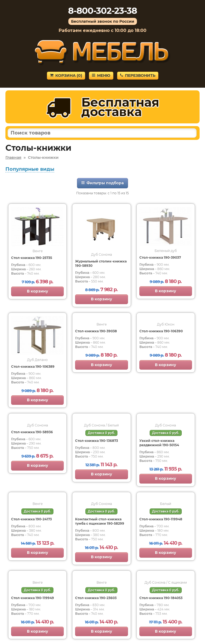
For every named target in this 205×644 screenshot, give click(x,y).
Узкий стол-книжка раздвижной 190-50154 (159, 443)
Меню (101, 75)
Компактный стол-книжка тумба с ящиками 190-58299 (100, 521)
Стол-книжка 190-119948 (161, 519)
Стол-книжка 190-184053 (161, 598)
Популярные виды (30, 169)
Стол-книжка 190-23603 (96, 598)
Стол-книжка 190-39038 (96, 331)
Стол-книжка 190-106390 (161, 331)
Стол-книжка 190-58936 (32, 432)
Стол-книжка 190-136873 (97, 441)
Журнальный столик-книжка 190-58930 (101, 263)
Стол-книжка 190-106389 (33, 367)
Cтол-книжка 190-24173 (31, 519)
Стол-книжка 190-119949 (33, 598)
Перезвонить (138, 75)
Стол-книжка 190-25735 (32, 258)
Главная (13, 157)
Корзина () (66, 75)
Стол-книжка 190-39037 (160, 257)
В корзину (38, 291)
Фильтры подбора (102, 183)
